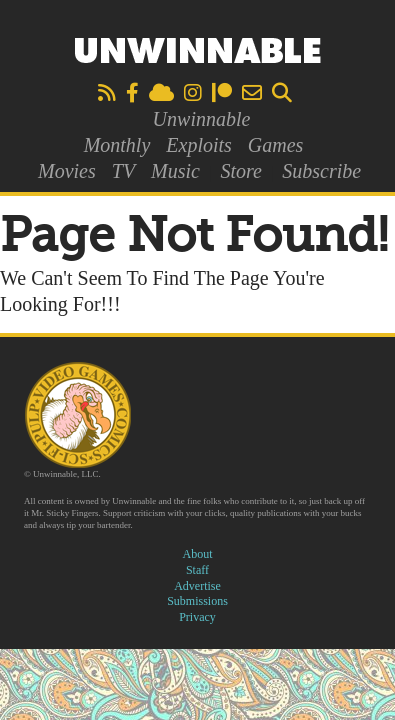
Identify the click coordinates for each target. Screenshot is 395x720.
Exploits (199, 145)
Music (175, 171)
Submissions (197, 601)
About (198, 554)
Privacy (197, 617)
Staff (197, 570)
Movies (67, 171)
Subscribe (321, 171)
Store (240, 171)
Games (276, 145)
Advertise (197, 586)
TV (123, 171)
